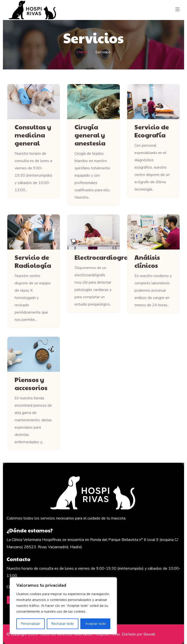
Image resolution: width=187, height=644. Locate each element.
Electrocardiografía (93, 257)
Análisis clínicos (147, 261)
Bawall (149, 634)
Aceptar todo (95, 624)
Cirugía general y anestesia (90, 135)
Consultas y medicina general (33, 135)
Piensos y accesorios (31, 384)
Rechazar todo (63, 624)
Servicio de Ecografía (152, 131)
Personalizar (30, 624)
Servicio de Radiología (33, 261)
